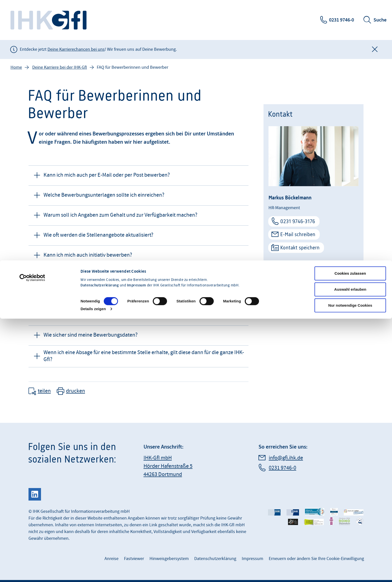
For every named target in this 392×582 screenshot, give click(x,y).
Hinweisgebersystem (169, 559)
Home (16, 67)
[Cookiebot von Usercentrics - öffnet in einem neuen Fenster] (32, 250)
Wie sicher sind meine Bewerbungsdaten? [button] (90, 335)
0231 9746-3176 (298, 221)
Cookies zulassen (350, 246)
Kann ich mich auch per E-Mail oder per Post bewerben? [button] (107, 175)
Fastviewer (134, 559)
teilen (44, 391)
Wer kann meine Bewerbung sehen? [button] (84, 315)
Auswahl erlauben (350, 262)
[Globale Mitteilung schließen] (375, 49)
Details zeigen (93, 281)
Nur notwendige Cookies (350, 278)
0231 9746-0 (341, 20)
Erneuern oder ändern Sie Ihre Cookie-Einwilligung (316, 559)
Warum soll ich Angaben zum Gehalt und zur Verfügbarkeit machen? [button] (120, 215)
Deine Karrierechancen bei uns (76, 49)
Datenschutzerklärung (100, 258)
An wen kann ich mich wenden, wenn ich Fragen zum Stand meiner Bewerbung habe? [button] (140, 295)
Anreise (111, 559)
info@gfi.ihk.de (286, 458)
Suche (380, 20)
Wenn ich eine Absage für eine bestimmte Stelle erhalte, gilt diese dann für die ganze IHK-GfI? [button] (144, 356)
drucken (75, 391)
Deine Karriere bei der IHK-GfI (60, 67)
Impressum (137, 258)
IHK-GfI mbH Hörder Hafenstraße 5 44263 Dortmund (168, 466)
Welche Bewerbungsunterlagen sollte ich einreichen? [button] (104, 195)
